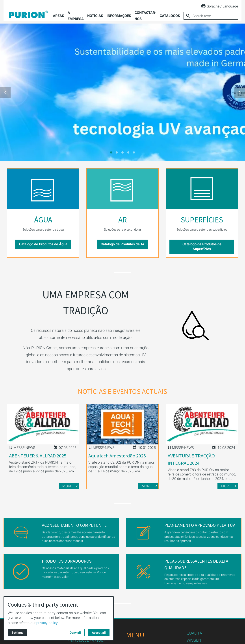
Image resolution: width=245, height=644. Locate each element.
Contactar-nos (145, 16)
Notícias (95, 16)
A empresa (76, 16)
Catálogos (170, 16)
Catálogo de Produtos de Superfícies (202, 247)
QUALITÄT (195, 633)
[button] (5, 92)
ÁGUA (43, 220)
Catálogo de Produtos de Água (43, 244)
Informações (119, 16)
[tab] (111, 152)
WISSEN (194, 640)
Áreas (58, 16)
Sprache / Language (219, 6)
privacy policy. (47, 623)
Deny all (75, 633)
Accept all (99, 633)
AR (123, 220)
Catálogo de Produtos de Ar (122, 244)
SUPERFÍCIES (202, 220)
